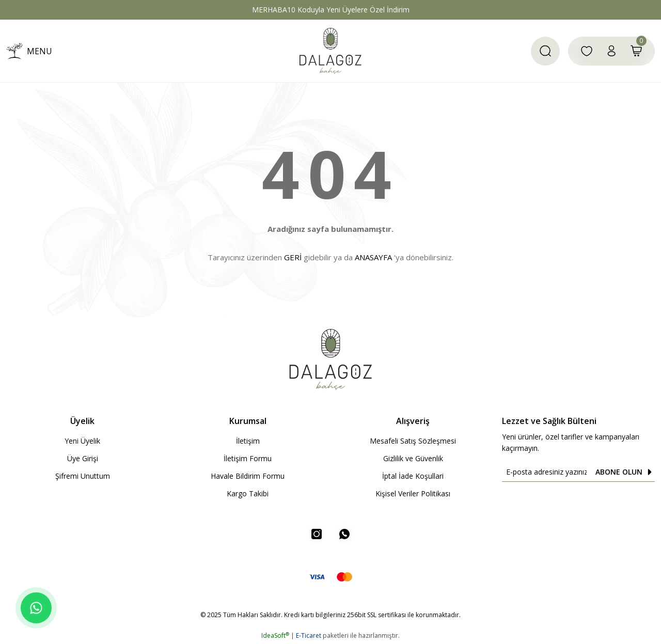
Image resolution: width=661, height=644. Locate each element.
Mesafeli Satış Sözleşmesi (413, 441)
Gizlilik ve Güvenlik (413, 458)
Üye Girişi (83, 458)
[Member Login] (611, 51)
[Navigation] (29, 51)
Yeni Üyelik (82, 441)
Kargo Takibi (248, 493)
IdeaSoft (275, 637)
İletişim (248, 441)
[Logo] (330, 51)
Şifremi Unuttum (83, 476)
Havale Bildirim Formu (248, 476)
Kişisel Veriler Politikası (413, 493)
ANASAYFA (373, 257)
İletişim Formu (248, 458)
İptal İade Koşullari (413, 476)
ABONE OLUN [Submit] (625, 472)
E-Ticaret (309, 637)
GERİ (293, 257)
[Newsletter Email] (578, 472)
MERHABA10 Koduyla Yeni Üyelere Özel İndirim (331, 10)
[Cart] (636, 51)
